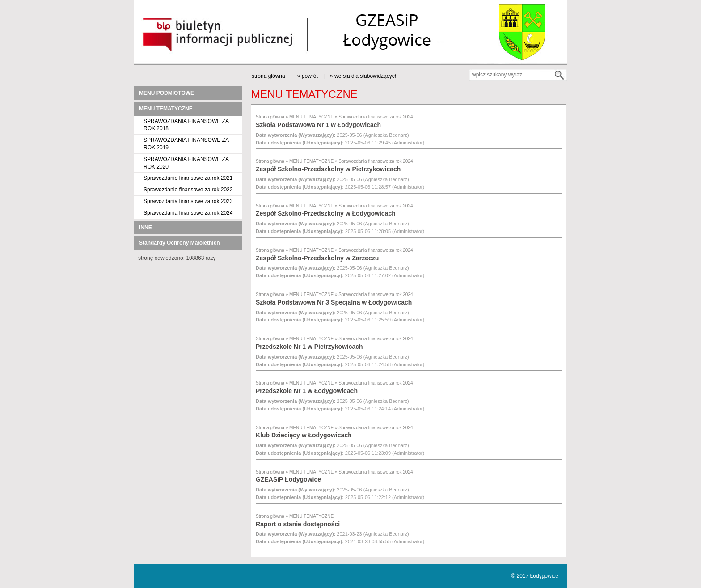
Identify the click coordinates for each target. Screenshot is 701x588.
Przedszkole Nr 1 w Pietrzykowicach (309, 347)
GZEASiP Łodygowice (288, 479)
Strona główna (270, 117)
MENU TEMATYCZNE (166, 109)
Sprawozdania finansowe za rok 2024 (188, 213)
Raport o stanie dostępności (298, 524)
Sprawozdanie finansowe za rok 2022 (188, 190)
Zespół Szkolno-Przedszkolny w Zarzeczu (317, 258)
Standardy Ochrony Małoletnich (179, 243)
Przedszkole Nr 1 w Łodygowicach (307, 391)
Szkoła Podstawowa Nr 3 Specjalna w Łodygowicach (334, 302)
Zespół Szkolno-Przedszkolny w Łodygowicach (326, 213)
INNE (146, 228)
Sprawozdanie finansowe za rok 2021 (188, 178)
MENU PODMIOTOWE (167, 93)
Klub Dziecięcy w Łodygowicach (304, 435)
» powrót (308, 76)
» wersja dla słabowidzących (364, 76)
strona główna (268, 76)
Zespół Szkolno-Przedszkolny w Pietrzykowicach (328, 169)
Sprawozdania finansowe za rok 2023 (188, 201)
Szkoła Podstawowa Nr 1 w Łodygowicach (318, 125)
